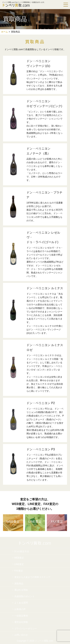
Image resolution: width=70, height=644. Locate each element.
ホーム (4, 32)
